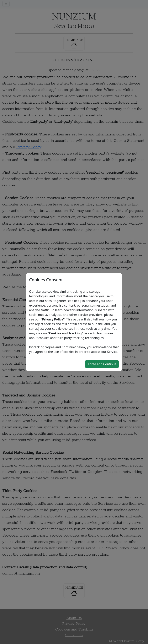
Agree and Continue (102, 364)
